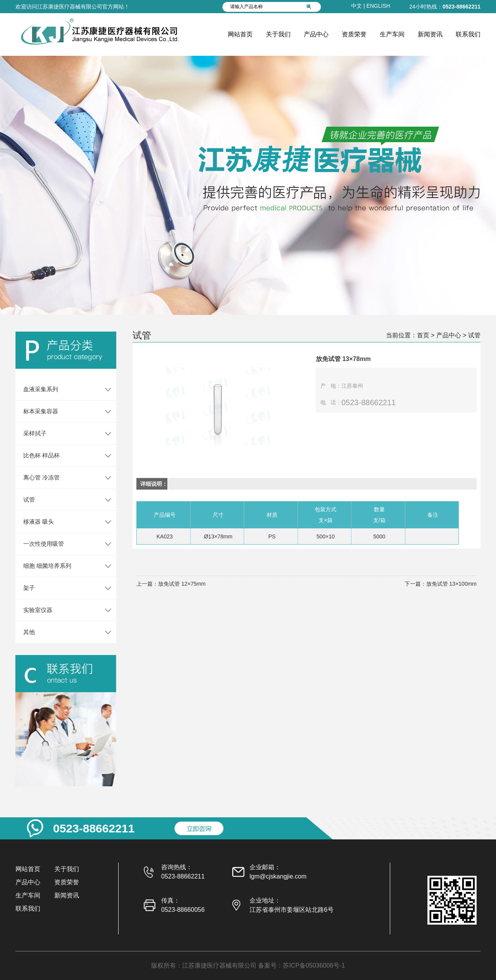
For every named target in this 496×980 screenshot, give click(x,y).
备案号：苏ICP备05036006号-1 (301, 965)
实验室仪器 (31, 610)
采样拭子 (28, 433)
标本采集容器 (34, 411)
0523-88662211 (462, 7)
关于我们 (278, 34)
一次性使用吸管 (37, 544)
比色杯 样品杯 (35, 455)
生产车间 (392, 34)
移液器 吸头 (32, 522)
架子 (22, 588)
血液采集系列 (34, 389)
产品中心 (316, 34)
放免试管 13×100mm (451, 584)
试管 (22, 499)
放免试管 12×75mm (182, 584)
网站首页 (240, 34)
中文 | (359, 6)
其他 (22, 632)
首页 (423, 335)
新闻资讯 (430, 34)
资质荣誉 (354, 34)
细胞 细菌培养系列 (41, 566)
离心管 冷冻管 (35, 477)
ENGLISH (378, 6)
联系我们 (468, 34)
